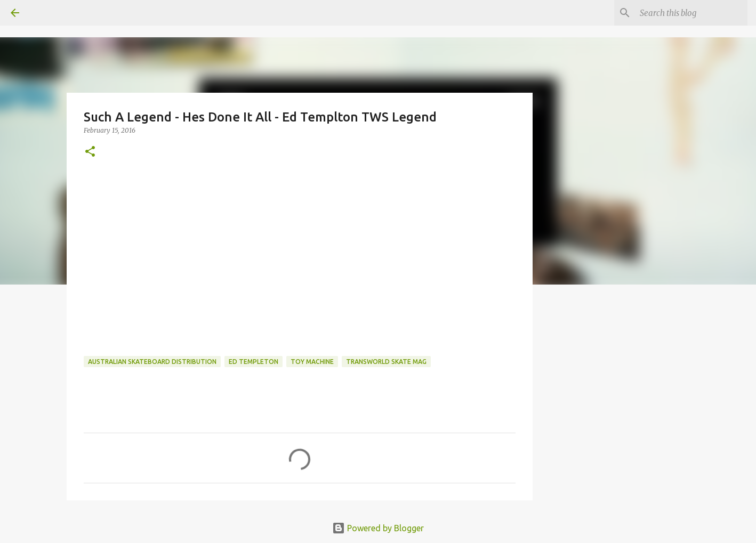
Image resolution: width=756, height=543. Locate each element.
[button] (90, 152)
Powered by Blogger (378, 528)
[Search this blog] (691, 13)
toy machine (312, 362)
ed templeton (254, 362)
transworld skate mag (386, 362)
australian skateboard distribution (152, 362)
